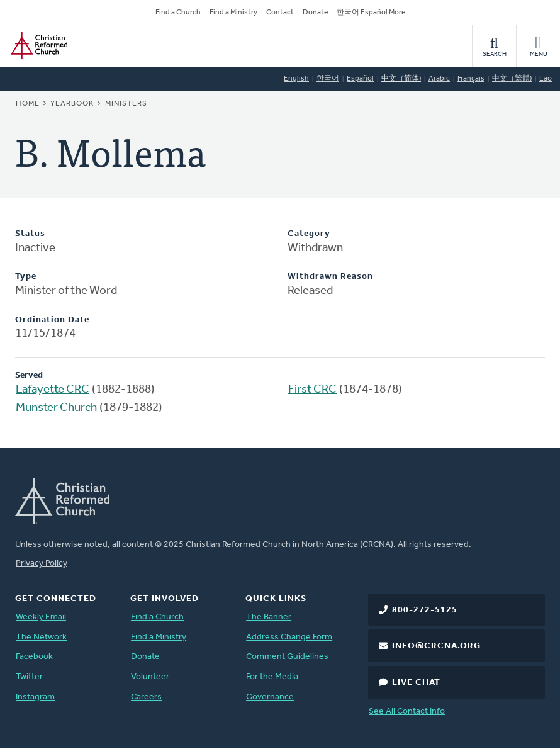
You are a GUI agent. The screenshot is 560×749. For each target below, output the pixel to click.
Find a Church (178, 13)
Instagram (35, 697)
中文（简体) (401, 79)
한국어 (328, 79)
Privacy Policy (42, 564)
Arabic (439, 79)
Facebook (34, 657)
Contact (280, 13)
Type (26, 277)
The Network (41, 637)
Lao (546, 79)
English (296, 79)
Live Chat (416, 683)
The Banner (269, 617)
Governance (270, 697)
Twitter (29, 677)
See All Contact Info (407, 712)
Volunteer (150, 677)
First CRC (312, 390)
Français (471, 79)
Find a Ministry (233, 13)
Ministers (126, 104)
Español (360, 79)
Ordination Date (52, 320)
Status (30, 234)
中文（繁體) (512, 79)
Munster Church (56, 408)
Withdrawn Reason (330, 277)
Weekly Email (41, 617)
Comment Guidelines (287, 657)
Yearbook (72, 104)
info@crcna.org (436, 646)
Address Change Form (289, 637)
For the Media (272, 677)
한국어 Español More (371, 13)
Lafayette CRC (53, 390)
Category (309, 234)
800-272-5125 (425, 610)
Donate (315, 13)
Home (28, 104)
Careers (146, 697)
